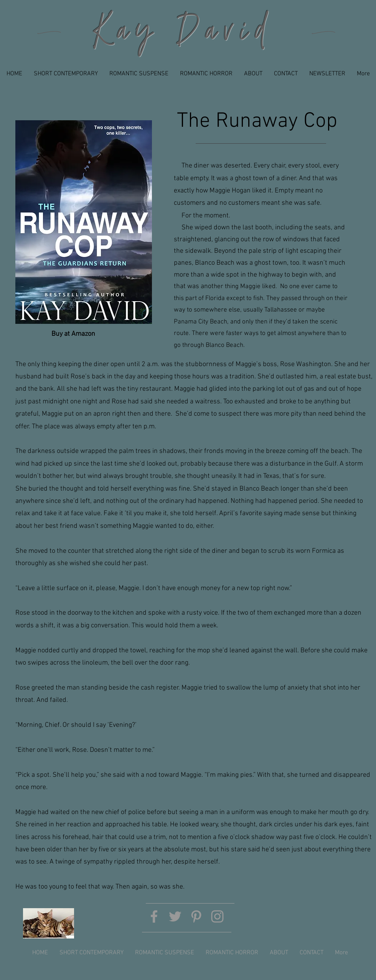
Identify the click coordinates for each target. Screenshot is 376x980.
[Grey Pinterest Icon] (196, 916)
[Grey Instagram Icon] (217, 916)
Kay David (183, 33)
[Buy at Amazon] (73, 334)
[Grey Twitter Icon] (175, 916)
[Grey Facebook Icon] (154, 916)
